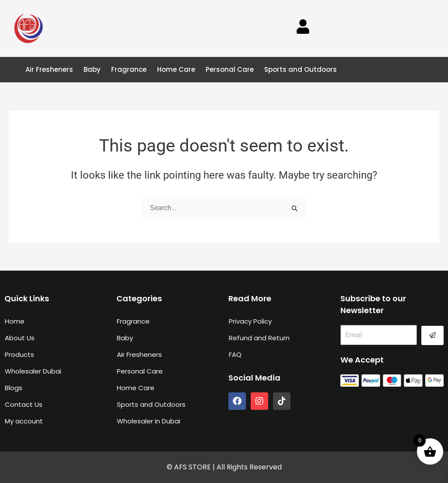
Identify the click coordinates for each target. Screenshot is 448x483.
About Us (20, 338)
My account (24, 421)
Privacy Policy (250, 321)
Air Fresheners (49, 69)
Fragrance (129, 69)
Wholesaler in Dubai (149, 421)
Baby (92, 69)
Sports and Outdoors (301, 69)
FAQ (235, 354)
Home (15, 321)
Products (19, 354)
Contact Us (24, 404)
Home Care (176, 69)
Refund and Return (259, 338)
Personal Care (230, 69)
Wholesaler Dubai (33, 371)
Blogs (14, 388)
